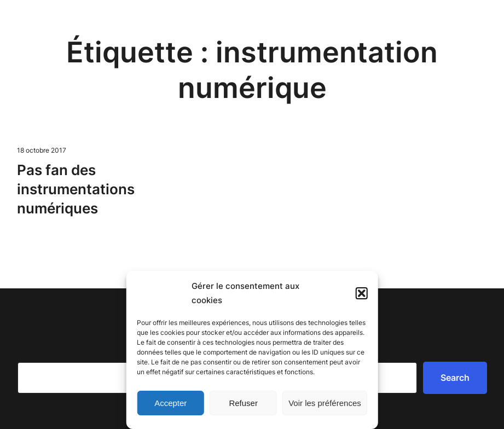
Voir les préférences (325, 403)
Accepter (170, 403)
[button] (362, 293)
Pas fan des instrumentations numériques (76, 189)
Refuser (243, 403)
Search (455, 378)
